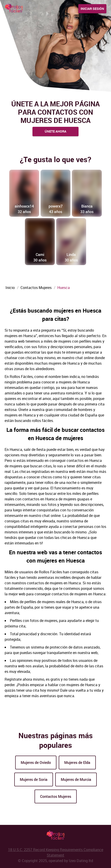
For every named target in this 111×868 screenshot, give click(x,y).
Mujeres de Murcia (76, 779)
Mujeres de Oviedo (36, 762)
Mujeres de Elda (77, 762)
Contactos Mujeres (56, 796)
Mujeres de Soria (34, 779)
